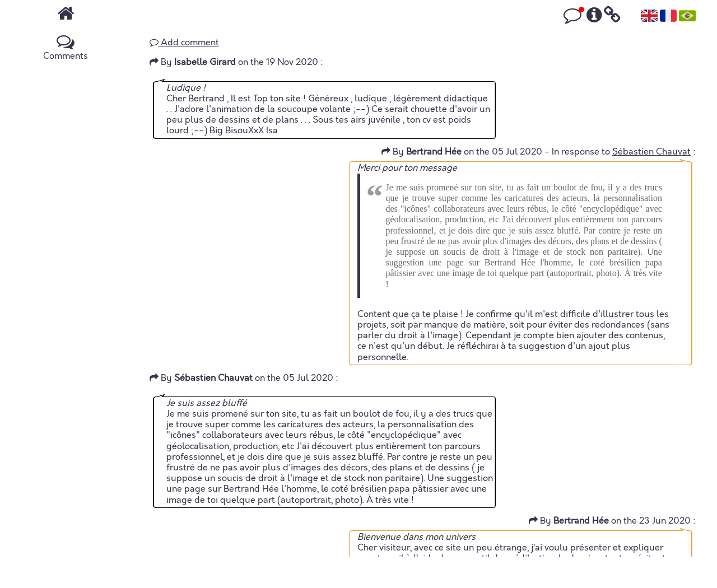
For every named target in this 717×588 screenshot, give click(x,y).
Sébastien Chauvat (651, 152)
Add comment (184, 43)
